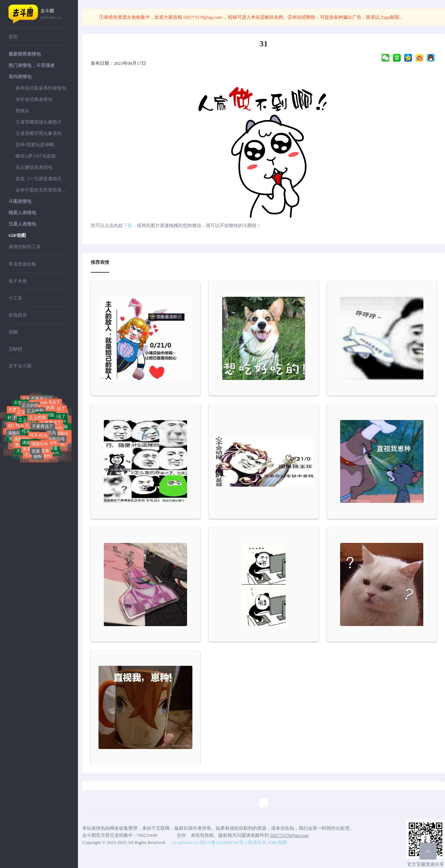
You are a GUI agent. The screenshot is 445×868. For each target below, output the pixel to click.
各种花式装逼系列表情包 (41, 88)
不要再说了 (43, 432)
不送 (21, 454)
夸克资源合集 (22, 264)
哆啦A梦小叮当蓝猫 (36, 156)
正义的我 (35, 417)
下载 (128, 225)
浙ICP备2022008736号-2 (223, 842)
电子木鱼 (18, 281)
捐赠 (13, 332)
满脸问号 (16, 436)
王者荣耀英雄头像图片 (39, 122)
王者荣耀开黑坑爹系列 (39, 133)
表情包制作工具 (25, 247)
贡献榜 (15, 349)
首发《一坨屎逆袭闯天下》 (43, 179)
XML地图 (278, 842)
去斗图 (55, 14)
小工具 (15, 298)
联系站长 (258, 842)
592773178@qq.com (203, 17)
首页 (13, 37)
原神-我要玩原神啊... (36, 145)
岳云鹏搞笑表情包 (34, 167)
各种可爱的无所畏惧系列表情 (43, 190)
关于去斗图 (20, 366)
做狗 (38, 459)
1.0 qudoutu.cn (185, 842)
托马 (18, 421)
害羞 (27, 449)
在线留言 (18, 315)
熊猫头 (22, 111)
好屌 (44, 399)
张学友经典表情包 (34, 99)
